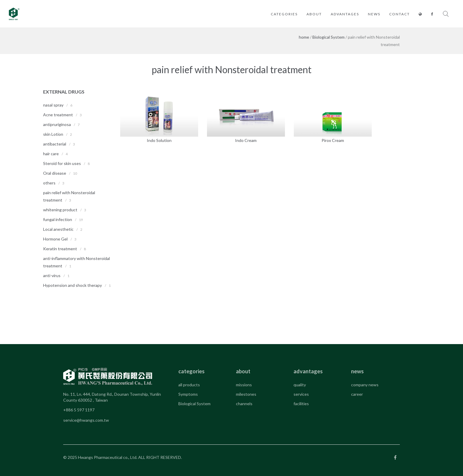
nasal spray (53, 105)
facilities (301, 404)
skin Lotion (53, 134)
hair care (51, 154)
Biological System (328, 37)
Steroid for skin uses (62, 163)
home (304, 37)
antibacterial (55, 144)
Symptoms (188, 394)
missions (244, 385)
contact (400, 14)
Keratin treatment (60, 249)
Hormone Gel (55, 239)
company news (365, 385)
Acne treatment (58, 115)
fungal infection (58, 219)
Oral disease (55, 173)
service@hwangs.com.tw (86, 420)
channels (244, 404)
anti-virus (52, 275)
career (357, 394)
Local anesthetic (58, 229)
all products (189, 385)
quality (300, 385)
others (49, 183)
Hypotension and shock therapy (72, 285)
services (301, 394)
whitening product (60, 210)
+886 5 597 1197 (79, 410)
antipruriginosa (57, 124)
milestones (246, 394)
